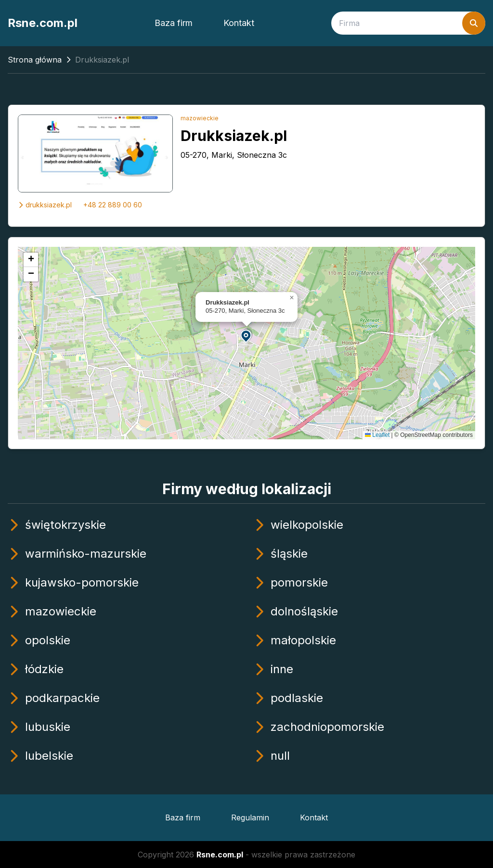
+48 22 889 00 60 (113, 205)
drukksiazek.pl (45, 205)
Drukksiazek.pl (234, 136)
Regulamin (250, 817)
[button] (246, 336)
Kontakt (239, 23)
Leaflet (377, 435)
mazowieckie (200, 118)
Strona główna (35, 60)
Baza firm (174, 23)
